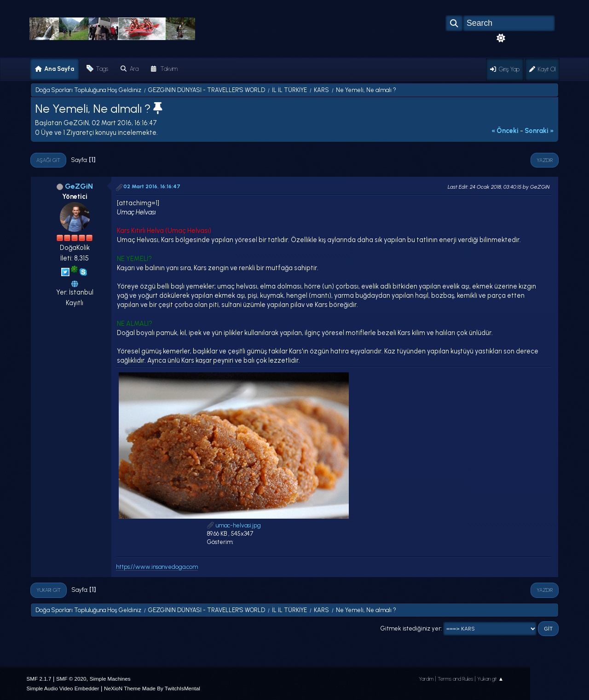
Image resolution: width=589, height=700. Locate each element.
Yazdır (545, 160)
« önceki (505, 131)
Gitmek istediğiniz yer (411, 628)
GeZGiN (79, 186)
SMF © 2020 (71, 679)
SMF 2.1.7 (39, 679)
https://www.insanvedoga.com (157, 567)
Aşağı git (48, 160)
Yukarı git (49, 590)
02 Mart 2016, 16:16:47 (152, 186)
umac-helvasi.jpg (234, 525)
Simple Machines (110, 679)
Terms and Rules (455, 679)
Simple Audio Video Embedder (63, 688)
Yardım (426, 679)
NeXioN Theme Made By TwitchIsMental (152, 688)
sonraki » (539, 131)
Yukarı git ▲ (491, 679)
